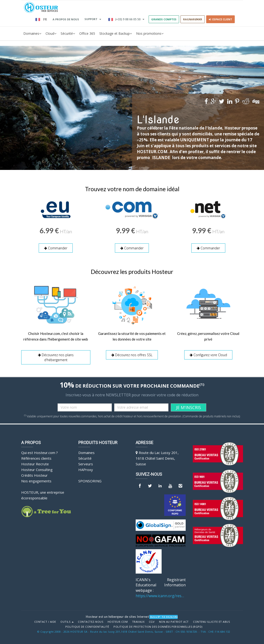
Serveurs (86, 464)
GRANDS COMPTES (164, 19)
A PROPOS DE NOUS (66, 19)
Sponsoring (90, 481)
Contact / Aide (45, 622)
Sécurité (68, 34)
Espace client (220, 19)
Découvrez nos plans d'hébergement (56, 357)
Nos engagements (36, 481)
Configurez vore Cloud (208, 355)
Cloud (51, 34)
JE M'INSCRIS (189, 407)
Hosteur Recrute (35, 464)
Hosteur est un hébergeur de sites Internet (117, 617)
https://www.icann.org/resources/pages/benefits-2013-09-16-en (161, 596)
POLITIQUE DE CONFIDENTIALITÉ (87, 627)
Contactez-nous (90, 622)
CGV (152, 622)
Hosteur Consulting (37, 470)
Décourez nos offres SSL (132, 355)
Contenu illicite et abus (211, 622)
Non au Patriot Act (174, 622)
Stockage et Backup (116, 34)
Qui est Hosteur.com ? (40, 453)
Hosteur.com (118, 622)
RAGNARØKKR (193, 19)
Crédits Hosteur (34, 475)
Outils (67, 622)
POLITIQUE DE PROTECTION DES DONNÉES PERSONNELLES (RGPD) (158, 627)
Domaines (32, 34)
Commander (56, 248)
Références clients (36, 458)
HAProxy (86, 470)
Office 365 (87, 33)
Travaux (138, 622)
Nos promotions (150, 34)
